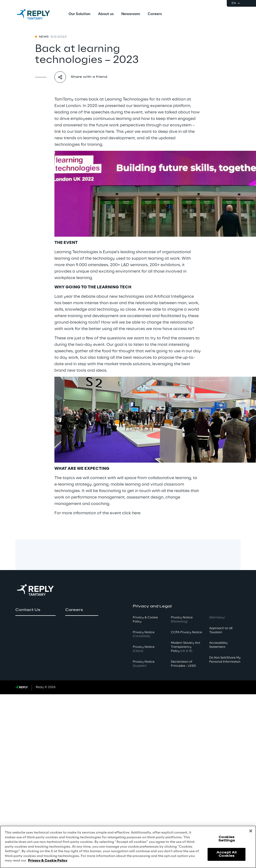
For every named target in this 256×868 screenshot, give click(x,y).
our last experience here (91, 132)
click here (131, 513)
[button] (35, 610)
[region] (128, 847)
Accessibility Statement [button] (218, 645)
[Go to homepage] (38, 14)
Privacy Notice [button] (144, 634)
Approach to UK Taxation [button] (221, 630)
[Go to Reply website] (22, 687)
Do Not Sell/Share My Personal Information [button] (225, 660)
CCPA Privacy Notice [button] (186, 632)
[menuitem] (79, 14)
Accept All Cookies (227, 854)
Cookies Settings (227, 839)
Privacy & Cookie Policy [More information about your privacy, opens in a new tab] (48, 861)
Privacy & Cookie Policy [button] (145, 620)
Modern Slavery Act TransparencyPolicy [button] (186, 647)
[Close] (251, 831)
